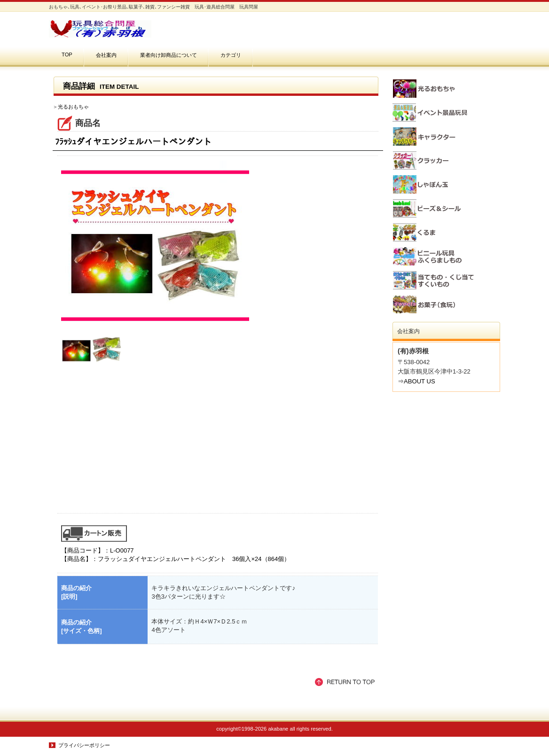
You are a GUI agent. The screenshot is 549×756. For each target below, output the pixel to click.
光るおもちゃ (73, 107)
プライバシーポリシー (84, 745)
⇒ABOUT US (416, 381)
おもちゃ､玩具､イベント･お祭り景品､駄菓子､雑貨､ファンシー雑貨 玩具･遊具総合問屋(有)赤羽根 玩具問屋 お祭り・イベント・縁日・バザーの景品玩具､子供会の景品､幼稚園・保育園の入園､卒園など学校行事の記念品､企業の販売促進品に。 (143, 29)
